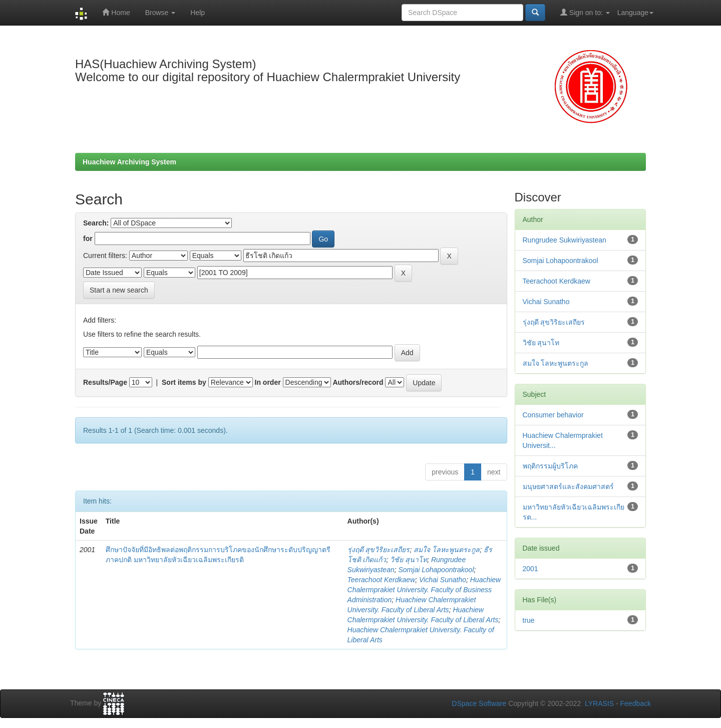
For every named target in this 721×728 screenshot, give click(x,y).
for (88, 238)
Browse (160, 13)
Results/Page (105, 382)
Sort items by (184, 382)
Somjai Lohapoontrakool (436, 570)
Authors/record (358, 382)
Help (198, 13)
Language (635, 13)
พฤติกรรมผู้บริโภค (550, 466)
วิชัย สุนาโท (409, 560)
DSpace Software (479, 703)
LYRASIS (599, 703)
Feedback (636, 703)
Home (116, 12)
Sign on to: (585, 12)
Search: (96, 223)
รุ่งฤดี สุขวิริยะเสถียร (379, 550)
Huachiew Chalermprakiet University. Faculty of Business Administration (424, 590)
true (529, 620)
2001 (530, 569)
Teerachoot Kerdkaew (382, 580)
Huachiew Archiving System (129, 162)
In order (268, 382)
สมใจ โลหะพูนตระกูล (447, 550)
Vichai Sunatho (443, 580)
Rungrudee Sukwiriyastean (565, 240)
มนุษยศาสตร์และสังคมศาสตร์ (568, 487)
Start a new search (119, 290)
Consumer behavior (553, 415)
